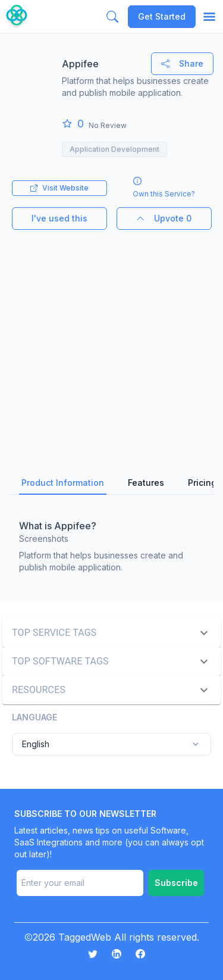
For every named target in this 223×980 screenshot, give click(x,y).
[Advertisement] (111, 341)
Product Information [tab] (63, 483)
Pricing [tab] (202, 483)
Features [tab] (146, 483)
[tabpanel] (111, 544)
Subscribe (176, 883)
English (111, 744)
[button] (111, 633)
